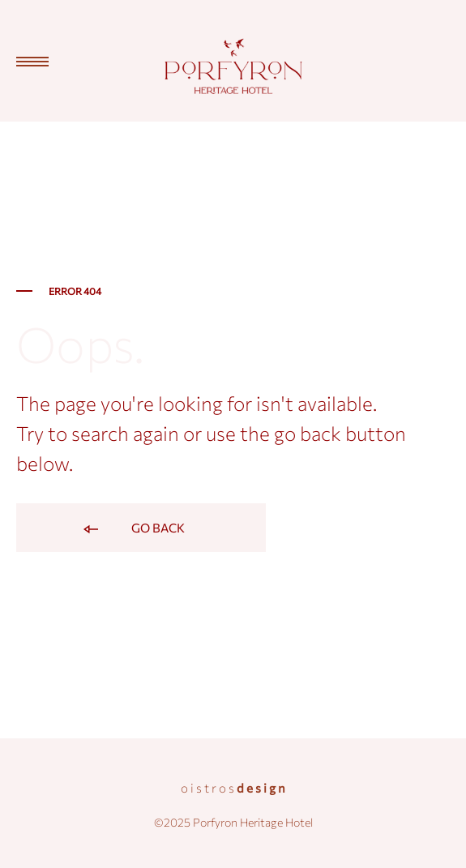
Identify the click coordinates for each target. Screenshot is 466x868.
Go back (133, 529)
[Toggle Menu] (24, 62)
